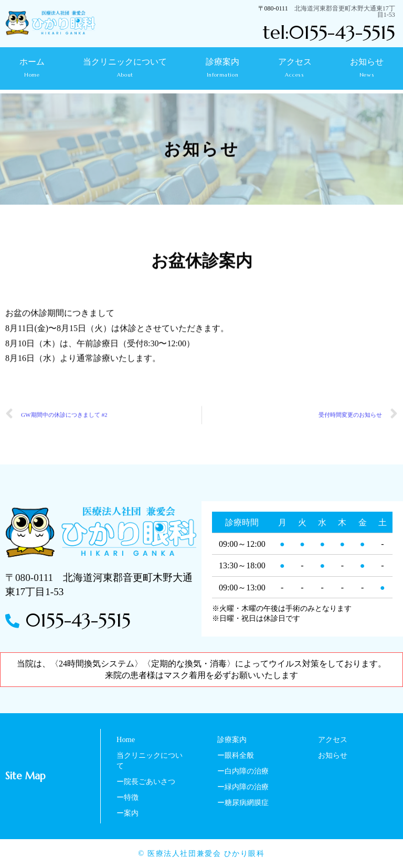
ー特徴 (128, 797)
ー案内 (128, 813)
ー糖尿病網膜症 (243, 802)
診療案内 (222, 71)
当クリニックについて (125, 71)
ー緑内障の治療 (243, 787)
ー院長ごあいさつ (146, 781)
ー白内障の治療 (243, 771)
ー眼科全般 (236, 755)
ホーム (32, 69)
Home (126, 739)
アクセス (295, 69)
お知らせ (367, 69)
